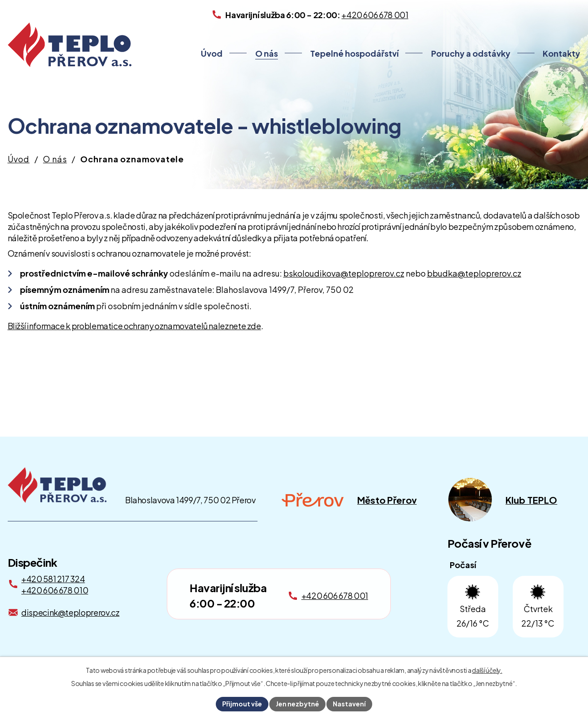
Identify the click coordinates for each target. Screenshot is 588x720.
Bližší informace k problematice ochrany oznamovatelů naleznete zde (134, 326)
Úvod (212, 53)
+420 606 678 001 (335, 596)
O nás (267, 53)
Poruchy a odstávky (471, 53)
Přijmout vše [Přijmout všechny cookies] (242, 704)
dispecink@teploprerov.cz (70, 612)
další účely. (487, 670)
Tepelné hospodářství (354, 53)
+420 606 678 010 (55, 590)
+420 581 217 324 (53, 579)
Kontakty (561, 53)
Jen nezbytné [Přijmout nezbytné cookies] (297, 704)
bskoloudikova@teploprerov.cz (344, 273)
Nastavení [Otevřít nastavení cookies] (349, 704)
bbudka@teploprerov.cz (474, 273)
